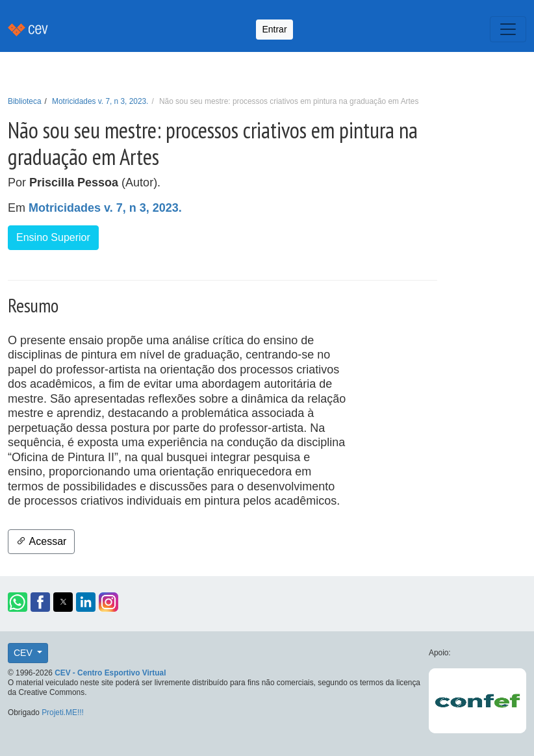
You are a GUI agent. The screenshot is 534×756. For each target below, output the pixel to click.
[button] (18, 602)
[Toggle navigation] (508, 29)
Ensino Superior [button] (53, 237)
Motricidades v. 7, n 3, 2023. (100, 101)
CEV (24, 653)
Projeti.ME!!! (63, 712)
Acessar (41, 541)
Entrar (274, 29)
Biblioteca (25, 101)
